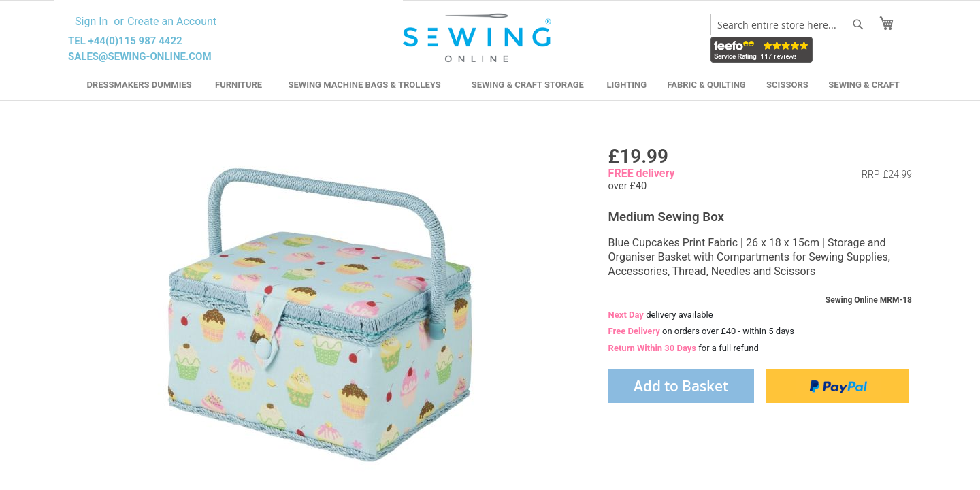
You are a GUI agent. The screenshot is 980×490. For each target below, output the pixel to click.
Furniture (239, 85)
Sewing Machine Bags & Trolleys (364, 85)
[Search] (858, 24)
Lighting (627, 85)
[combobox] (790, 24)
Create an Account (172, 21)
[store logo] (479, 38)
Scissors (787, 85)
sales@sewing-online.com (140, 56)
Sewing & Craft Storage (528, 85)
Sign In (91, 21)
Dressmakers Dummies (139, 85)
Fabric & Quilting (706, 85)
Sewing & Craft (864, 85)
